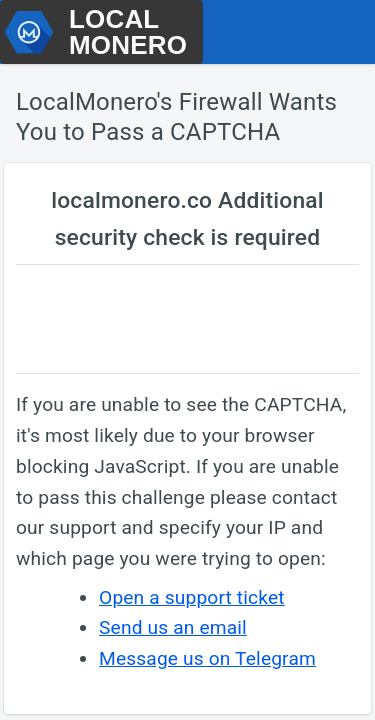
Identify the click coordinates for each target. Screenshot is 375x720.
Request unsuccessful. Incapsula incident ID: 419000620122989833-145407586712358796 (187, 360)
